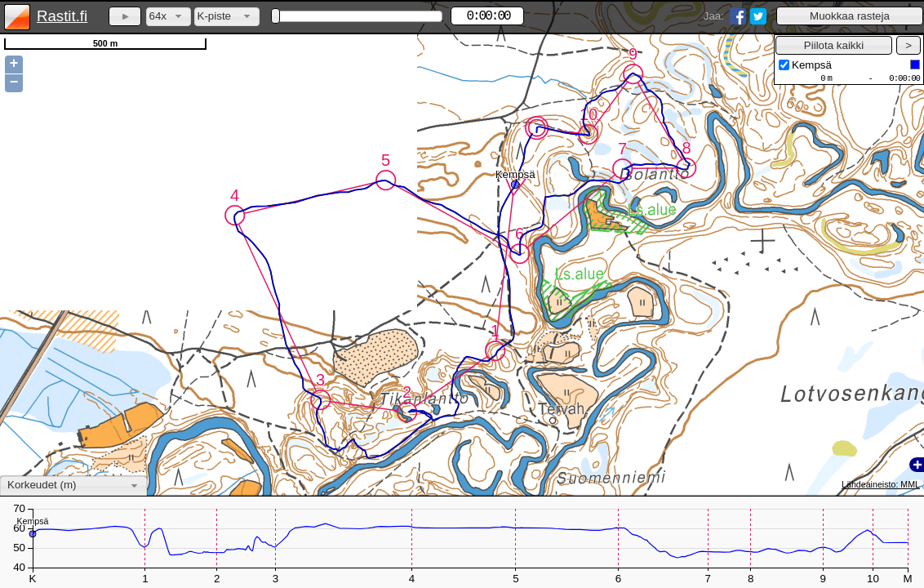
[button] (850, 16)
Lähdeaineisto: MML (881, 484)
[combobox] (169, 17)
